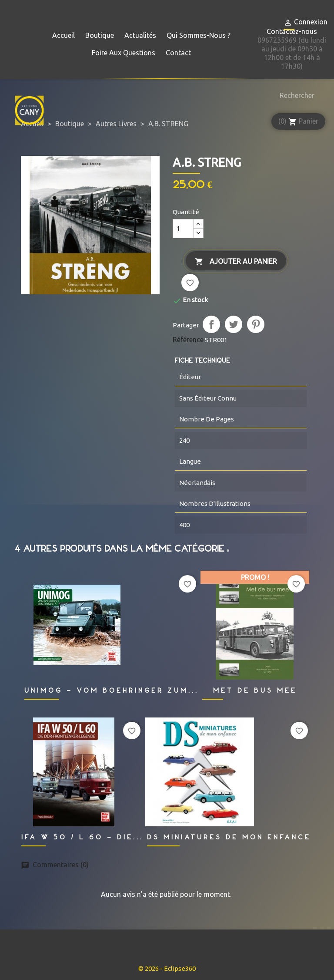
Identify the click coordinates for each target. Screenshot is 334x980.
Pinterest (256, 324)
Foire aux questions (124, 53)
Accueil (63, 35)
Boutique (100, 35)
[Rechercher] (295, 95)
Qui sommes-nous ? (199, 35)
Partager (211, 324)
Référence (188, 340)
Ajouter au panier (236, 262)
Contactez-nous (292, 31)
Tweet (234, 324)
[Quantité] (183, 229)
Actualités (140, 35)
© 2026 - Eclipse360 (167, 968)
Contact (178, 53)
